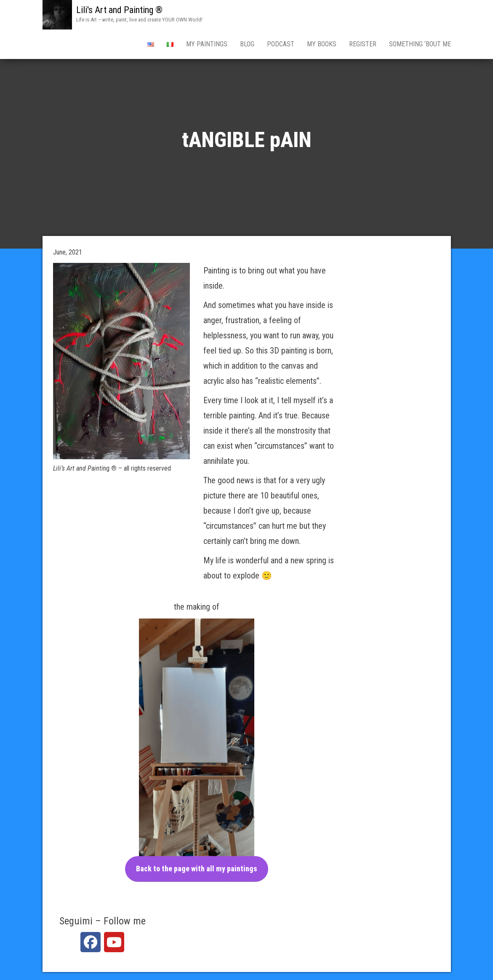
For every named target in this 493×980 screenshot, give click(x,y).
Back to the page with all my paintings (197, 869)
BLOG (247, 44)
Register (363, 44)
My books (322, 44)
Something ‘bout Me (420, 44)
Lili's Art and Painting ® (119, 10)
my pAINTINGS (207, 44)
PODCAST (281, 44)
